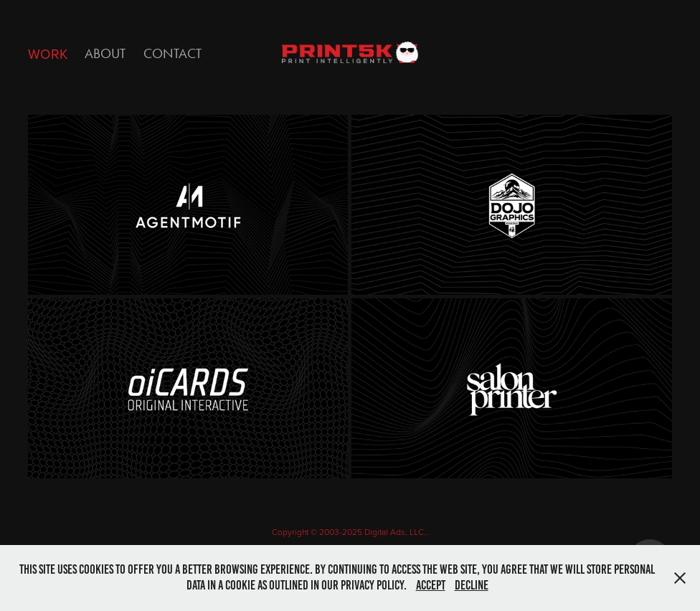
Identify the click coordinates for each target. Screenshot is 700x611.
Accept (431, 585)
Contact (172, 53)
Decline (472, 585)
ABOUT (105, 53)
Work (48, 53)
